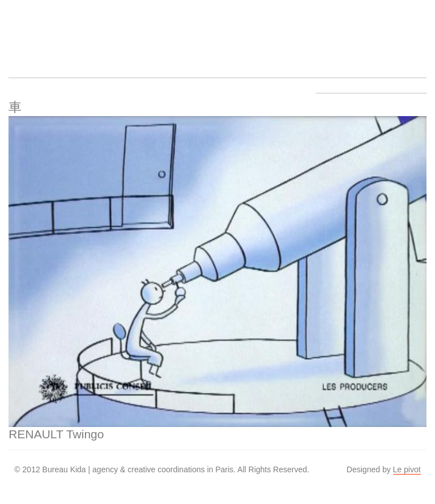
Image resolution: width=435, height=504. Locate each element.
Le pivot (407, 469)
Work (116, 32)
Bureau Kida (30, 32)
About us (159, 32)
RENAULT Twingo (56, 434)
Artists (73, 32)
